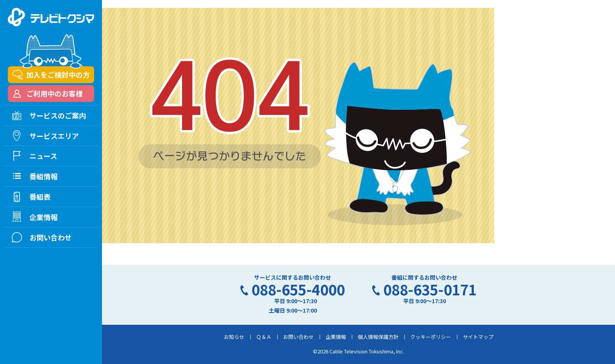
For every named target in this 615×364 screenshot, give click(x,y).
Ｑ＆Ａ (264, 337)
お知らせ (234, 337)
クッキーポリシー (431, 337)
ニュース (43, 156)
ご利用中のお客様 (55, 93)
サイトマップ (478, 337)
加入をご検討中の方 (58, 75)
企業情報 (336, 337)
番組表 (40, 197)
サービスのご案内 (58, 115)
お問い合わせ (298, 337)
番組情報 (44, 176)
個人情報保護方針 (378, 337)
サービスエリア (54, 136)
